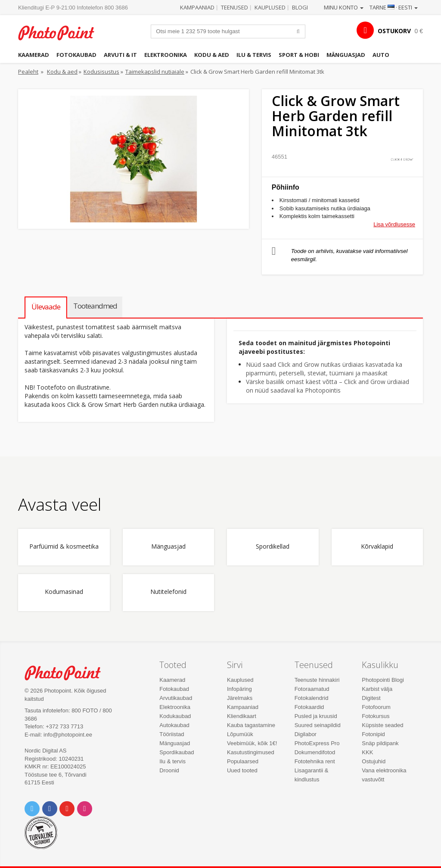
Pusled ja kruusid (316, 716)
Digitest (371, 698)
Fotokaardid (309, 707)
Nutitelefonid (168, 592)
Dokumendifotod (315, 752)
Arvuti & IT (120, 55)
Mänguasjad (346, 55)
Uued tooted (242, 770)
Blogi (300, 7)
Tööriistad (172, 734)
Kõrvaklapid (377, 547)
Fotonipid (373, 734)
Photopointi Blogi (383, 680)
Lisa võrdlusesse (394, 224)
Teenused (234, 7)
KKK (367, 752)
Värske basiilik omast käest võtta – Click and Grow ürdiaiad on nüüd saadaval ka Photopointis (328, 386)
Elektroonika (166, 55)
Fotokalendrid (312, 698)
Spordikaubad (177, 752)
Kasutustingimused (251, 752)
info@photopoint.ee (68, 735)
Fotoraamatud (312, 689)
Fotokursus (376, 716)
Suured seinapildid (318, 725)
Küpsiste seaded (382, 725)
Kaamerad (34, 55)
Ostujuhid (374, 761)
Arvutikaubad (176, 698)
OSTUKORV (394, 31)
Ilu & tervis (254, 55)
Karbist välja (377, 689)
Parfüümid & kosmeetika (64, 547)
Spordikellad (273, 547)
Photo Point (68, 673)
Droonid (169, 770)
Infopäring (239, 689)
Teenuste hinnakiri (317, 680)
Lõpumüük (240, 734)
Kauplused (270, 7)
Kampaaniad (197, 7)
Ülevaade (46, 307)
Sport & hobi (299, 55)
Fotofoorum (376, 707)
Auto (381, 55)
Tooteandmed (95, 306)
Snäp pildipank (380, 743)
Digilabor (306, 734)
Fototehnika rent (315, 761)
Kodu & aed (212, 55)
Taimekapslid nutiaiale (155, 72)
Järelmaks (240, 698)
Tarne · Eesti (394, 7)
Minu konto (344, 7)
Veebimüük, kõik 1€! (252, 743)
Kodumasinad (64, 592)
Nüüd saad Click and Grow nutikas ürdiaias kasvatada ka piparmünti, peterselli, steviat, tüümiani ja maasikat (324, 369)
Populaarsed (243, 761)
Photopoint (61, 33)
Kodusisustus (101, 72)
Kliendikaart (242, 716)
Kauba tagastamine (251, 725)
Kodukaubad (175, 716)
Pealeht (28, 72)
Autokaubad (174, 725)
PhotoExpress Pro (317, 743)
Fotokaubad (76, 55)
